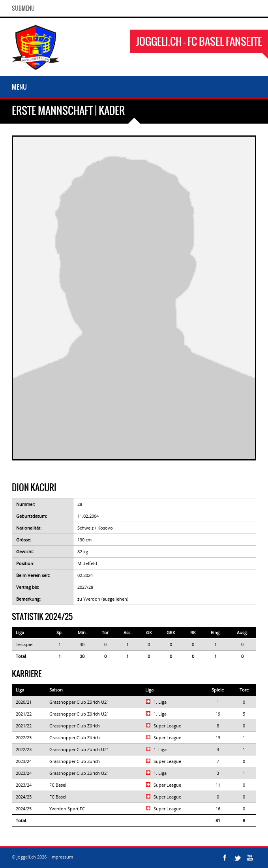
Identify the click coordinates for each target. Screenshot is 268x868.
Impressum (62, 857)
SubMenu (23, 8)
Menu (19, 87)
